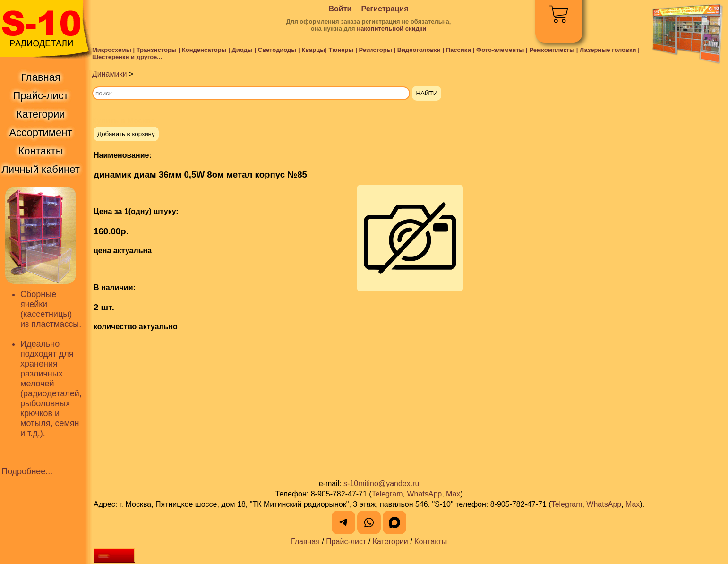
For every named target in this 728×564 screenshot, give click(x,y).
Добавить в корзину (126, 134)
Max (453, 494)
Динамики (109, 74)
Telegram (387, 494)
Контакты (431, 542)
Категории (390, 542)
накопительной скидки (391, 29)
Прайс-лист (346, 542)
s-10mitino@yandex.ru (381, 483)
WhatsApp (424, 494)
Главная (305, 542)
